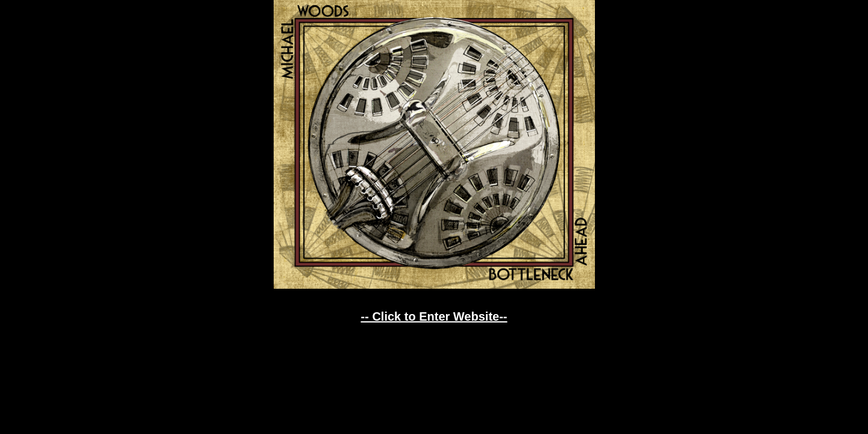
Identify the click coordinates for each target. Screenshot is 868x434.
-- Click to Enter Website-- (434, 316)
